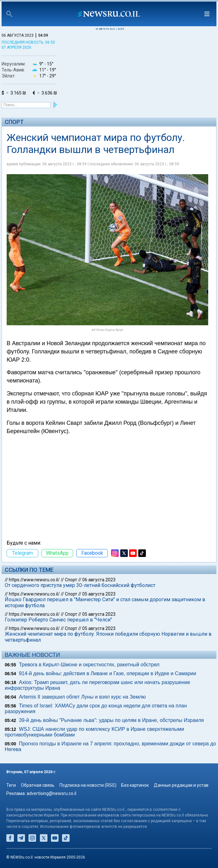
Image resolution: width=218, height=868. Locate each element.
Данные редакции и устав (181, 785)
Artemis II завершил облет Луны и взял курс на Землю (82, 697)
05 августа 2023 (99, 594)
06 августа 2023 (99, 580)
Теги (11, 785)
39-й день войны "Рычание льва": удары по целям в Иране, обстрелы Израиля (112, 720)
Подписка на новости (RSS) (88, 785)
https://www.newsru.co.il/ (34, 580)
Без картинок (135, 785)
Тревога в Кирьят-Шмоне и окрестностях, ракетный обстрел (89, 665)
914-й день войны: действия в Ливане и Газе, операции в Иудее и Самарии (108, 673)
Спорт (14, 122)
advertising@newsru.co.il (51, 793)
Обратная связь (38, 785)
